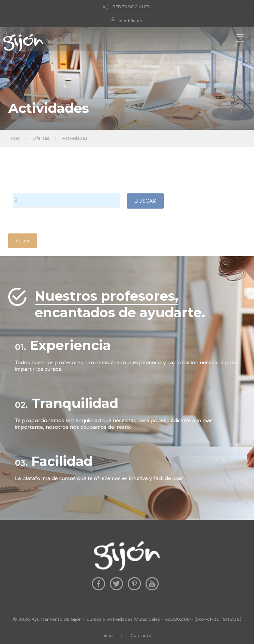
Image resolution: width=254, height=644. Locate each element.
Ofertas (41, 138)
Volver (23, 241)
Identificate (130, 21)
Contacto (141, 636)
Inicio (14, 138)
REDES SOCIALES (131, 7)
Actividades (75, 138)
